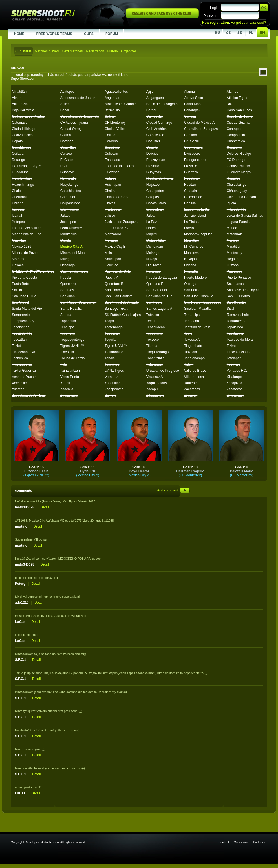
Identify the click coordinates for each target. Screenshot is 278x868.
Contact (224, 842)
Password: (211, 16)
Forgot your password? (248, 23)
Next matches (72, 51)
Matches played (47, 51)
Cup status (23, 51)
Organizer (128, 51)
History (112, 51)
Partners (259, 842)
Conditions (241, 842)
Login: (215, 8)
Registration (95, 51)
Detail (45, 507)
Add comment (173, 490)
